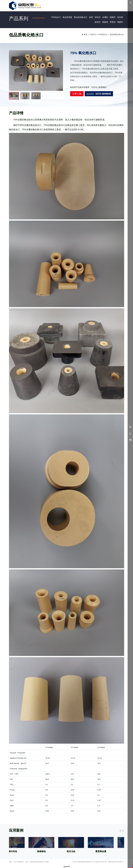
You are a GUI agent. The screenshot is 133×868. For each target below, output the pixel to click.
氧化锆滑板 (67, 17)
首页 (86, 34)
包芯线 (120, 17)
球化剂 (98, 17)
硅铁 (91, 17)
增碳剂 (120, 22)
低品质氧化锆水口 (117, 34)
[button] (123, 845)
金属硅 (105, 17)
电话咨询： (99, 95)
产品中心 (93, 34)
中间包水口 (56, 17)
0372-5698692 (19, 862)
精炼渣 (105, 22)
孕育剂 (112, 22)
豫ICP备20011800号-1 (116, 862)
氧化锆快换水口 (81, 17)
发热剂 (98, 22)
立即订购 (77, 95)
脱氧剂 (112, 17)
